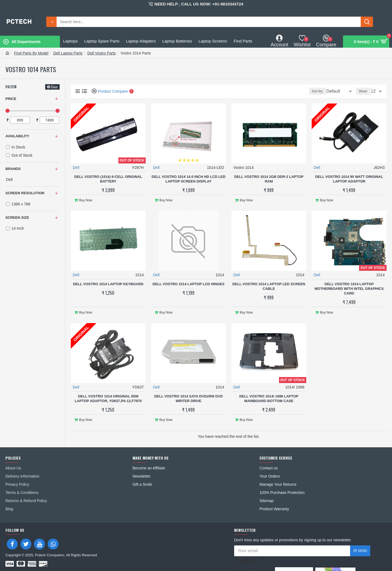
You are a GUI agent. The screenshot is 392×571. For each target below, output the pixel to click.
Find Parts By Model (31, 53)
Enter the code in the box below (252, 551)
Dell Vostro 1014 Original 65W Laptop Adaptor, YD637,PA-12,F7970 (108, 394)
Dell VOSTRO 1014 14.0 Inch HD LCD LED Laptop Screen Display (189, 179)
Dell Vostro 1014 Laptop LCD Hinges (188, 282)
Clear (54, 87)
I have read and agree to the (274, 563)
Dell (76, 167)
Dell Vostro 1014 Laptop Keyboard (108, 282)
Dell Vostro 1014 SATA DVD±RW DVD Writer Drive (188, 394)
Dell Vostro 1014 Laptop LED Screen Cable (269, 284)
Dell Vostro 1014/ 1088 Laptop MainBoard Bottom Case (269, 394)
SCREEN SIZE (17, 218)
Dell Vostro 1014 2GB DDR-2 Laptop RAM (269, 179)
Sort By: (314, 91)
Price (11, 99)
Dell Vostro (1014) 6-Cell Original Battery (108, 179)
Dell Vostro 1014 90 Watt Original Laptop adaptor (349, 179)
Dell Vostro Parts (102, 53)
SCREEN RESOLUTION (25, 193)
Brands (13, 169)
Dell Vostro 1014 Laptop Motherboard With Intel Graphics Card (349, 286)
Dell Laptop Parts (68, 53)
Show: (365, 91)
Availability (17, 136)
